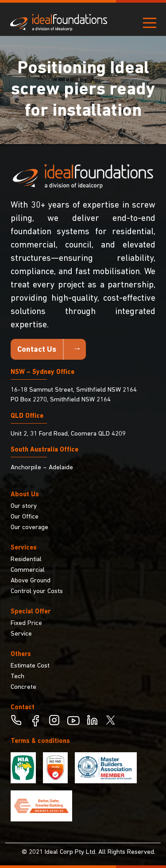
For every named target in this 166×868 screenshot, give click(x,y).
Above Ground (31, 581)
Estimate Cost (30, 666)
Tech (17, 677)
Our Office (25, 517)
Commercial (28, 570)
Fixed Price (26, 623)
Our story (24, 506)
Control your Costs (37, 591)
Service (21, 634)
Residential (26, 560)
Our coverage (29, 528)
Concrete (23, 687)
